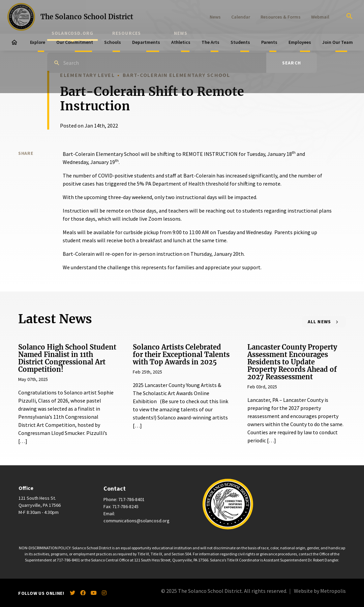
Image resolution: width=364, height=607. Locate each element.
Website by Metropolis (320, 591)
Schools (113, 42)
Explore (38, 42)
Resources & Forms (281, 17)
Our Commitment (75, 42)
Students (240, 42)
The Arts (210, 42)
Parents (269, 42)
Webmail (320, 17)
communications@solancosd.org (136, 521)
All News (320, 322)
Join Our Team (338, 42)
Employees (300, 42)
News (215, 17)
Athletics (181, 42)
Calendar (241, 17)
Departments (146, 42)
